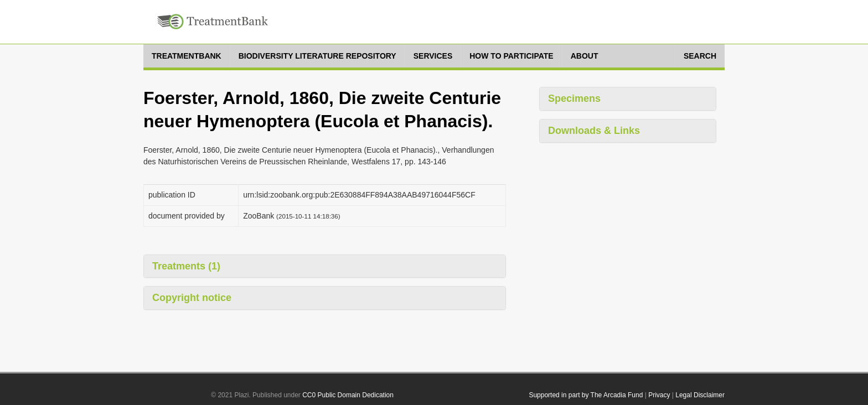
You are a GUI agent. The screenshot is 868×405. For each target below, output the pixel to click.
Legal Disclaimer (700, 395)
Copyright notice (192, 298)
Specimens (574, 98)
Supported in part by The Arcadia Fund (586, 395)
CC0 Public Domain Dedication (348, 395)
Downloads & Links (594, 131)
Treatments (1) (186, 266)
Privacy (659, 395)
